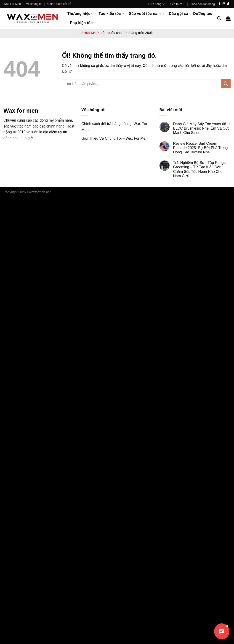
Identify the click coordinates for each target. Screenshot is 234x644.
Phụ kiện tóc (83, 23)
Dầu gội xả (179, 14)
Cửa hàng (156, 4)
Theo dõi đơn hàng (203, 4)
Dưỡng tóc (203, 14)
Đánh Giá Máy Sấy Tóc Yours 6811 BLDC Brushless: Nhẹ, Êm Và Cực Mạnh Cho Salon (202, 128)
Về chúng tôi (34, 4)
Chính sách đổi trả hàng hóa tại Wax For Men (114, 127)
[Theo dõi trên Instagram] (224, 4)
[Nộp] (226, 84)
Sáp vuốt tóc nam (146, 14)
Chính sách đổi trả (59, 4)
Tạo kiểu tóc (111, 14)
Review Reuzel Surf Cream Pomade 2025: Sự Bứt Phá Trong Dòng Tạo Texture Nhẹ (200, 148)
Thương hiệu (81, 14)
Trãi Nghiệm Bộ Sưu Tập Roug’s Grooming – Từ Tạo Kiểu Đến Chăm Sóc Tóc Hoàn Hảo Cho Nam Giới (200, 169)
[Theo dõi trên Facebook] (220, 4)
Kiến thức (177, 4)
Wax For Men (12, 4)
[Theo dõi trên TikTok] (228, 4)
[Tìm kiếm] (219, 18)
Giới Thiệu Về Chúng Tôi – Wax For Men (114, 138)
